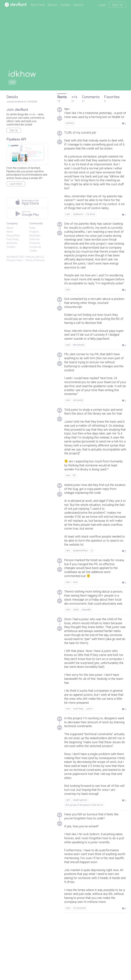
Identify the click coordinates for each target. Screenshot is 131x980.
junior (89, 758)
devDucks (12, 243)
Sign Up (117, 5)
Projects (34, 232)
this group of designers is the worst (84, 862)
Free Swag (12, 239)
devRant (11, 257)
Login (102, 5)
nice (75, 618)
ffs (74, 507)
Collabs (65, 5)
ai (92, 585)
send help (78, 758)
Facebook (35, 247)
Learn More (16, 184)
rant (68, 227)
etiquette (86, 650)
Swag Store (13, 235)
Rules (32, 228)
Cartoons (35, 239)
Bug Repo (35, 235)
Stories (52, 5)
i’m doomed (79, 969)
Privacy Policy (14, 260)
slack (76, 650)
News (10, 232)
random (70, 128)
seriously (78, 424)
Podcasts (35, 243)
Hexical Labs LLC (35, 257)
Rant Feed (38, 5)
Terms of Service (35, 260)
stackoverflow (80, 585)
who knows (79, 367)
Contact (11, 247)
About (10, 228)
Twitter (33, 251)
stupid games (80, 857)
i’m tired (91, 227)
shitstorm (78, 227)
